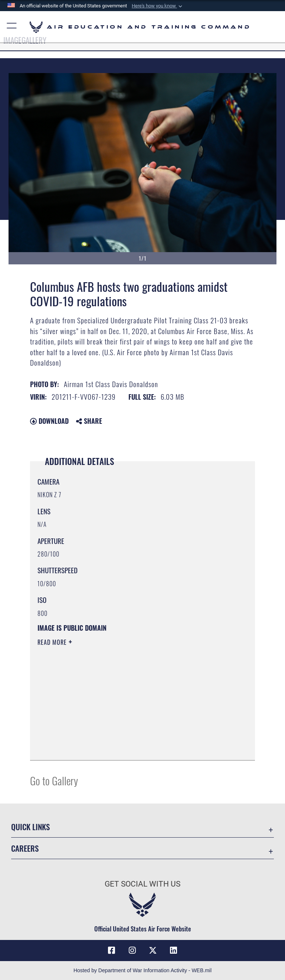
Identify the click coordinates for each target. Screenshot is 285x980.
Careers (25, 848)
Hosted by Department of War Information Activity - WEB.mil (142, 970)
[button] (158, 6)
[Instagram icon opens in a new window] (132, 950)
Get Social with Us (142, 884)
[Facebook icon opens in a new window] (111, 950)
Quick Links (30, 827)
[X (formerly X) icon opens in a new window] (153, 950)
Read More (53, 642)
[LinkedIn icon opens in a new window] (174, 950)
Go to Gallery (54, 780)
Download (49, 421)
